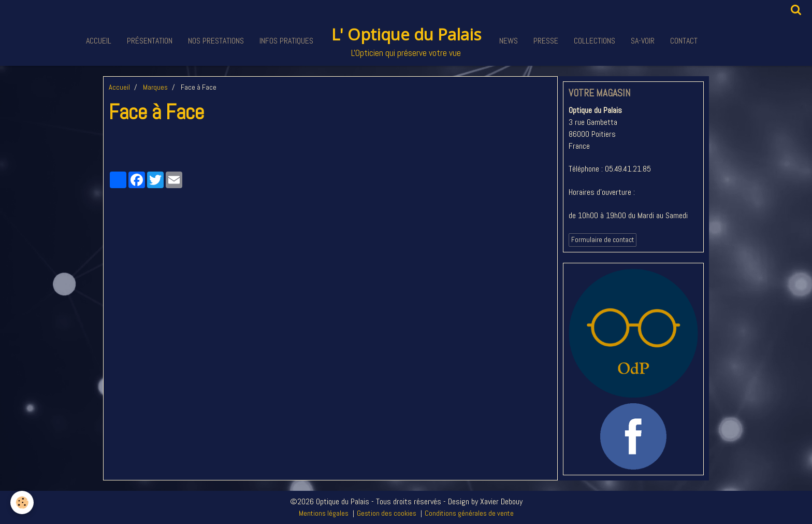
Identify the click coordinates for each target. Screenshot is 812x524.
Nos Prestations (216, 41)
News (509, 41)
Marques (155, 87)
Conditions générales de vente (469, 513)
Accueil (99, 41)
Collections (594, 41)
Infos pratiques (286, 41)
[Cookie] (22, 502)
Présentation (150, 41)
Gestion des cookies (387, 513)
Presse (546, 41)
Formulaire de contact (603, 240)
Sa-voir (643, 41)
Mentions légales (324, 513)
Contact (684, 41)
